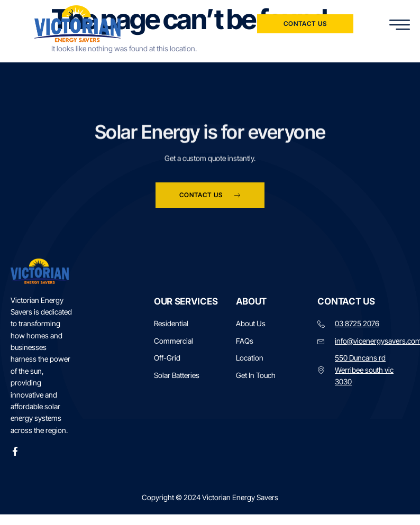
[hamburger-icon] (400, 25)
